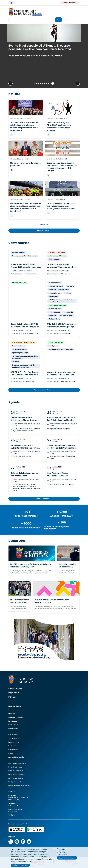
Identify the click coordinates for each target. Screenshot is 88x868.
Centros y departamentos (17, 763)
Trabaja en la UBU (14, 738)
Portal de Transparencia (16, 774)
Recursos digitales (15, 706)
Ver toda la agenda (43, 499)
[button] (34, 84)
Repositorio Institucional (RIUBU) (19, 786)
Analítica (62, 849)
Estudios (12, 714)
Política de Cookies (20, 865)
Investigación (13, 721)
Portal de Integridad (15, 767)
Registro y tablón (14, 742)
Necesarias (63, 855)
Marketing (62, 852)
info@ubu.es (13, 811)
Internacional (13, 725)
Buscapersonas (15, 689)
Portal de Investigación (16, 778)
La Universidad (14, 728)
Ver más (42, 224)
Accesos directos (69, 3)
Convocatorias (13, 735)
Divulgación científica (16, 782)
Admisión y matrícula (16, 717)
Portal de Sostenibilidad (16, 771)
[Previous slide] (10, 84)
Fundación (12, 746)
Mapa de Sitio (14, 693)
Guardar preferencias (67, 858)
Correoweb (12, 710)
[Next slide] (78, 84)
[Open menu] (66, 20)
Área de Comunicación (16, 757)
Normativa (12, 753)
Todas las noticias (43, 231)
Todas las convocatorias (43, 390)
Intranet (12, 697)
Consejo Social (13, 750)
